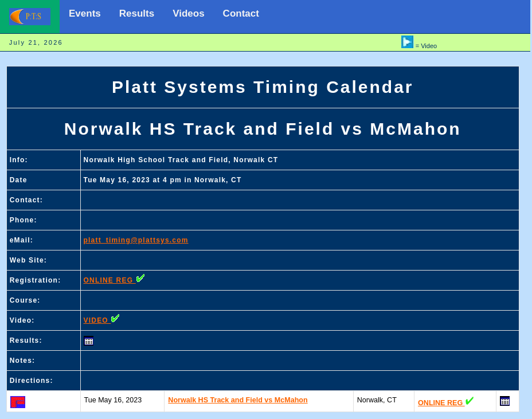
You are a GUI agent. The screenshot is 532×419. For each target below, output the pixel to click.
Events (85, 13)
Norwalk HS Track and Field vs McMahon (238, 400)
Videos (188, 13)
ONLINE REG (114, 280)
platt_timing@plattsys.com (136, 240)
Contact (241, 13)
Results (137, 13)
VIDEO (102, 320)
